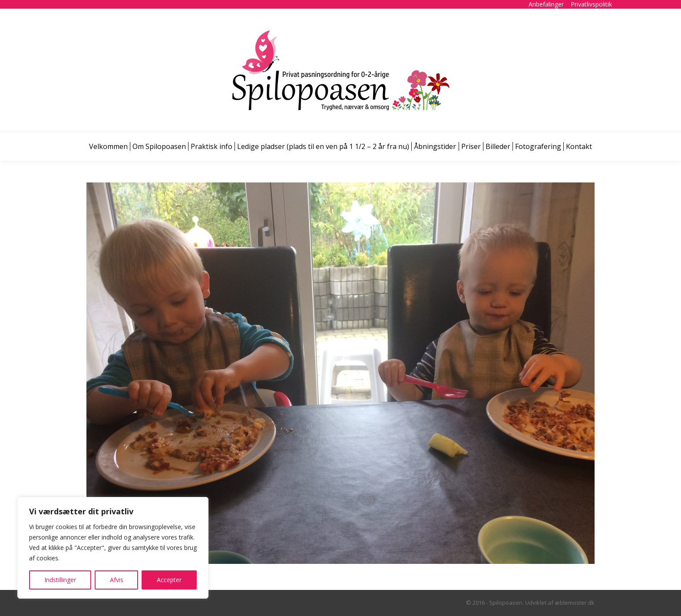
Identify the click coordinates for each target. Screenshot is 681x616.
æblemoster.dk (575, 603)
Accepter (169, 580)
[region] (113, 548)
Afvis (117, 580)
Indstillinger (60, 580)
